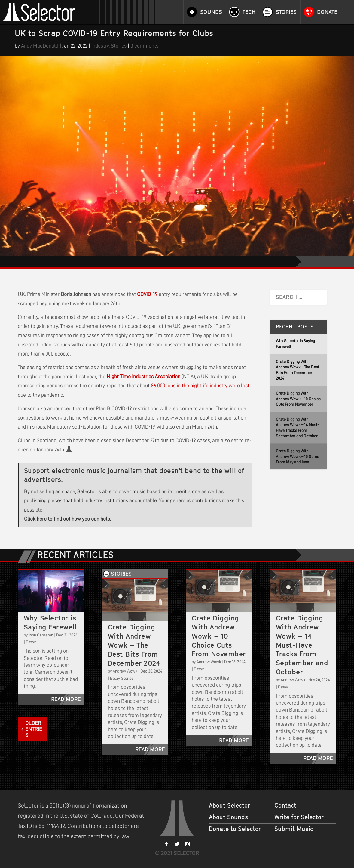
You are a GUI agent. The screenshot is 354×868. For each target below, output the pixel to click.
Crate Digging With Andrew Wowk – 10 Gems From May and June (297, 456)
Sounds (211, 12)
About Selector (229, 805)
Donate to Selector (235, 829)
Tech (249, 12)
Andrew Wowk (125, 671)
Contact (285, 805)
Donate (327, 12)
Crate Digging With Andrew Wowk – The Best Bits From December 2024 (134, 645)
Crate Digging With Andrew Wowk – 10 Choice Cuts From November (298, 399)
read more (66, 699)
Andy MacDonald (40, 46)
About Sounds (228, 817)
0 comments (144, 46)
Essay (31, 642)
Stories (286, 12)
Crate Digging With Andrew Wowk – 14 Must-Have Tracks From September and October (302, 645)
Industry (100, 46)
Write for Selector (299, 817)
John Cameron (41, 635)
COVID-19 (147, 294)
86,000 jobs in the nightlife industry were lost (200, 386)
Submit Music (294, 829)
